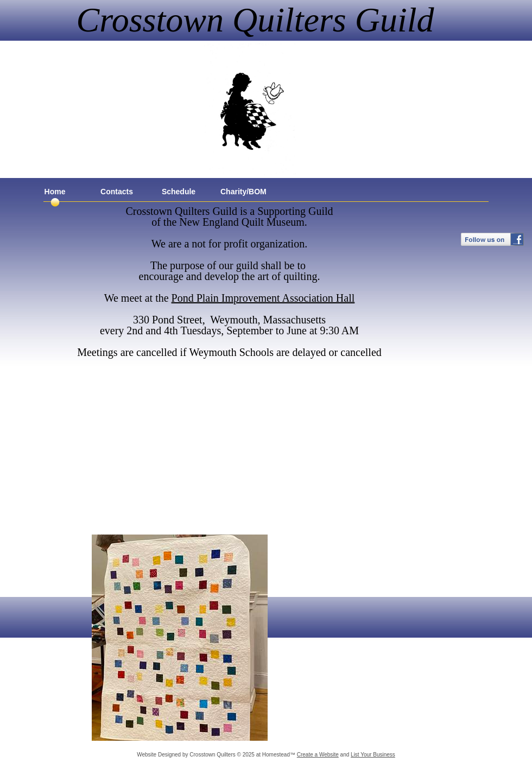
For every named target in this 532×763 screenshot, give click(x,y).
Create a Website (318, 755)
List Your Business (373, 755)
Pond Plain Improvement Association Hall (263, 298)
